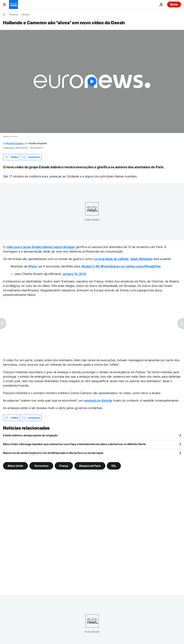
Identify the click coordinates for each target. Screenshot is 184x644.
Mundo (26, 15)
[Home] (4, 14)
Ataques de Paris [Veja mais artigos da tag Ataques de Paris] (90, 466)
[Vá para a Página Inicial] (13, 4)
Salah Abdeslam (142, 259)
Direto (174, 4)
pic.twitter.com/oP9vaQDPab (141, 266)
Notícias (14, 15)
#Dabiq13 (88, 266)
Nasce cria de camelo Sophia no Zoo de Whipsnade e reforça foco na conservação (53, 453)
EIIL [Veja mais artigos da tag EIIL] (114, 466)
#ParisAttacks (110, 266)
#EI (98, 266)
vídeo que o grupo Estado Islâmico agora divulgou (40, 247)
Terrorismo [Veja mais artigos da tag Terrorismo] (41, 466)
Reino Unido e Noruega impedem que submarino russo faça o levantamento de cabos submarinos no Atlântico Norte (74, 444)
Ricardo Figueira (15, 143)
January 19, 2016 (74, 274)
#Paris (32, 266)
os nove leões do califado (111, 259)
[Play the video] (92, 81)
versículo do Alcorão (98, 400)
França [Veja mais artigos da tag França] (64, 466)
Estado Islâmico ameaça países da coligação (30, 435)
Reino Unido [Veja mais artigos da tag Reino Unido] (15, 466)
